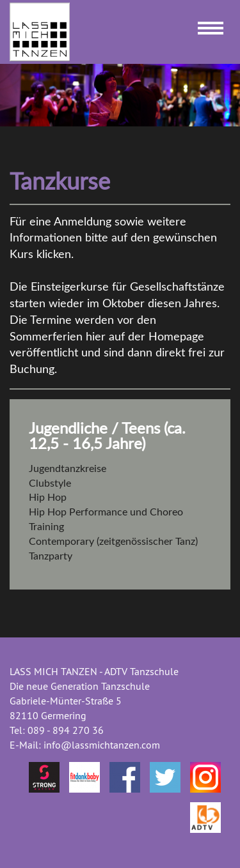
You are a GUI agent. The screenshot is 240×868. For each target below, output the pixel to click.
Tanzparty (51, 556)
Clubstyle (50, 483)
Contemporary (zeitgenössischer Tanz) (113, 542)
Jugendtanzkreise (68, 469)
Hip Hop (48, 498)
